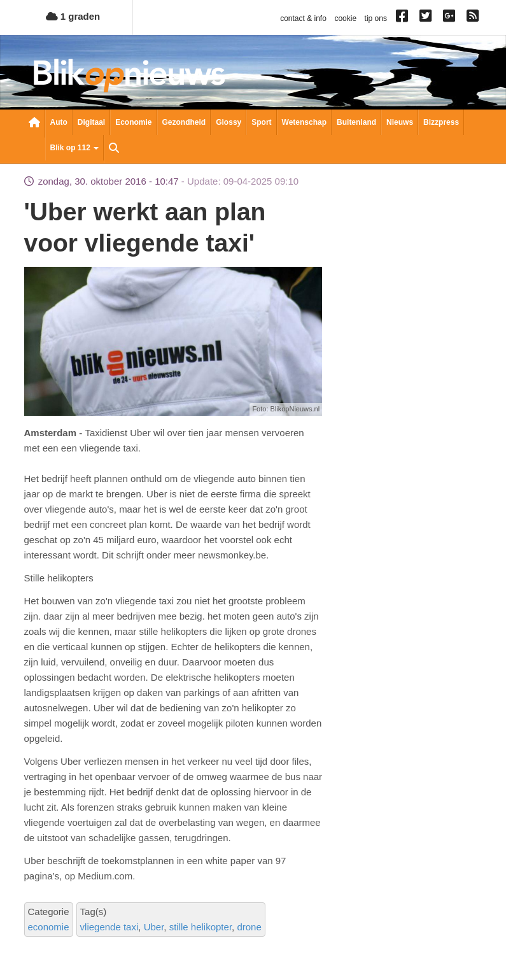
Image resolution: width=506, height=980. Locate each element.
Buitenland (356, 122)
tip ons (376, 18)
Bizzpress (441, 122)
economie (49, 927)
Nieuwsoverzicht (34, 124)
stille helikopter (200, 927)
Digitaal (91, 122)
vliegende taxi (109, 927)
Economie (133, 122)
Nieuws (400, 122)
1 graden (73, 16)
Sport (261, 122)
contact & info (303, 18)
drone (249, 927)
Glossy (228, 122)
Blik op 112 (75, 148)
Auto (59, 122)
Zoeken (114, 149)
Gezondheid (184, 122)
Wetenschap (304, 122)
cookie (345, 18)
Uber (154, 927)
